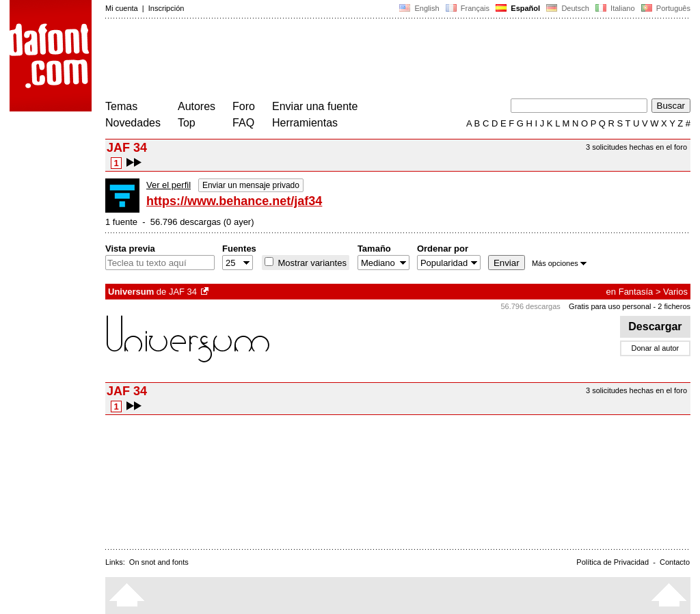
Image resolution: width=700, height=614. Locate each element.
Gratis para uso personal (610, 306)
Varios (675, 292)
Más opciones (559, 263)
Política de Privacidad (612, 562)
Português (665, 8)
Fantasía (636, 292)
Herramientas (305, 123)
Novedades (133, 123)
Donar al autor (656, 348)
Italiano (615, 8)
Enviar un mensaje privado (251, 185)
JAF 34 (183, 292)
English (419, 8)
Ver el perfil (169, 185)
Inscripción (166, 8)
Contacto (675, 562)
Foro (244, 106)
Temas (121, 106)
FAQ (243, 123)
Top (187, 123)
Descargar (655, 326)
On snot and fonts (159, 562)
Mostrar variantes (311, 263)
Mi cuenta (122, 8)
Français (468, 8)
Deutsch (568, 8)
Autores (197, 106)
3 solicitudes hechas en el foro (636, 147)
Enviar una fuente (315, 106)
